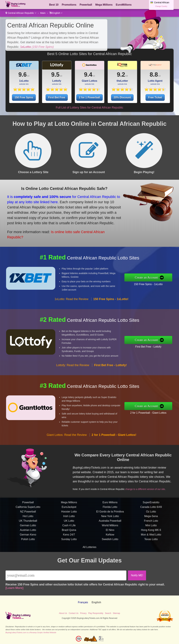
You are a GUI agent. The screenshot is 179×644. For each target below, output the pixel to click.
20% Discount (122, 97)
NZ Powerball (28, 527)
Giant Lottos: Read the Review (67, 450)
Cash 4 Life (69, 541)
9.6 (22, 75)
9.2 (121, 75)
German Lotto (28, 541)
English (56, 13)
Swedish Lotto (110, 554)
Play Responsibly (96, 613)
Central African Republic (21, 13)
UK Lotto (69, 536)
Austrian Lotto (28, 545)
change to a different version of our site (152, 482)
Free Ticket (155, 97)
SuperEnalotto (151, 517)
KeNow (110, 550)
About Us (63, 613)
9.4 (88, 75)
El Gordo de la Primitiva (110, 527)
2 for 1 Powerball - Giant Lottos (164, 410)
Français (83, 602)
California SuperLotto (28, 522)
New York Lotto (110, 531)
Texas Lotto (151, 554)
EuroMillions (124, 5)
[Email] (66, 575)
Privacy (83, 613)
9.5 (55, 75)
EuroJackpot (69, 522)
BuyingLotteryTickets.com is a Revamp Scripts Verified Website (31, 632)
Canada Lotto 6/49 (151, 522)
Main (43, 13)
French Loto (151, 536)
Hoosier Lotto (69, 527)
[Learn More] (15, 588)
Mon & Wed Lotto (151, 550)
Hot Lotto (28, 531)
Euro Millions (110, 517)
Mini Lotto (151, 541)
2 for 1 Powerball (89, 97)
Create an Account (162, 277)
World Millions (110, 541)
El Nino (110, 545)
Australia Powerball (110, 536)
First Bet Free (57, 97)
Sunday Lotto (69, 554)
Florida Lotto (110, 522)
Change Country (161, 6)
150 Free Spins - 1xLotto (164, 282)
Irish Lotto (69, 531)
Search (108, 613)
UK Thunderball (28, 536)
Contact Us (74, 613)
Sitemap (116, 613)
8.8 (154, 75)
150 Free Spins (24, 97)
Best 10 (54, 5)
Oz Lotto (151, 527)
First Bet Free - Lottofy (164, 344)
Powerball (86, 5)
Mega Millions (104, 5)
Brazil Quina (69, 545)
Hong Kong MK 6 (151, 545)
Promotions (69, 5)
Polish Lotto (28, 554)
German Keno (28, 550)
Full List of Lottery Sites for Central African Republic (89, 108)
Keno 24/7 (69, 550)
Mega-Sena (151, 531)
